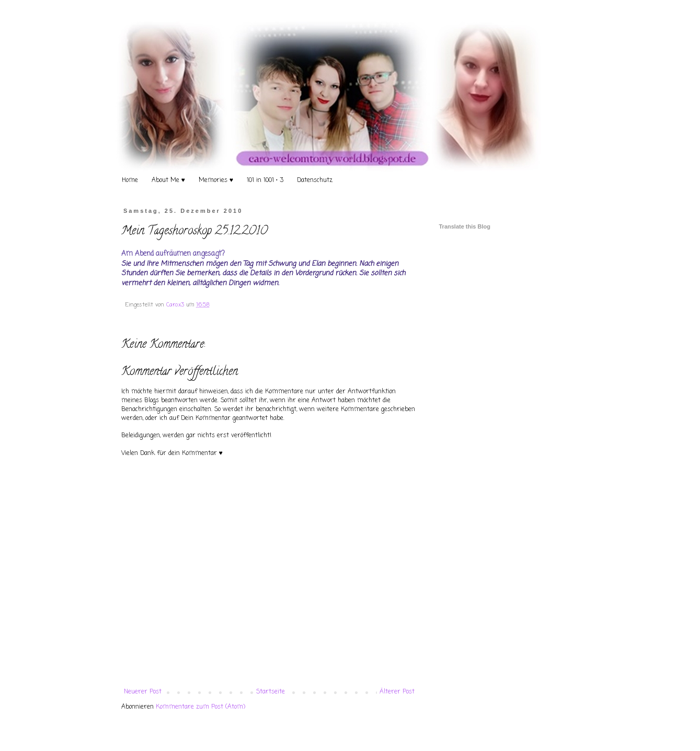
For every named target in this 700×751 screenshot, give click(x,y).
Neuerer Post (143, 692)
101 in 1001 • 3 (265, 180)
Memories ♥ (216, 180)
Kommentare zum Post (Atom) (200, 707)
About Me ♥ (168, 180)
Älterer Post (397, 692)
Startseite (271, 692)
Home (130, 180)
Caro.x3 (176, 305)
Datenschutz (315, 180)
